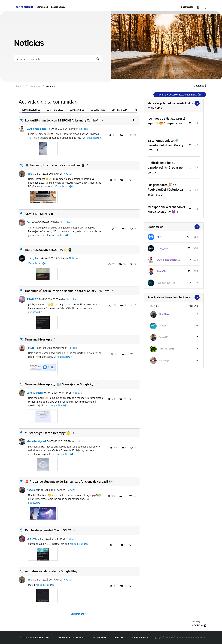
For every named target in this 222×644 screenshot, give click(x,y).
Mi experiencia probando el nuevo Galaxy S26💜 (166, 209)
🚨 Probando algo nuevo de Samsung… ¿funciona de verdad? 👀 (69, 482)
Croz (29, 222)
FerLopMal (33, 348)
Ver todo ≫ (174, 103)
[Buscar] (58, 59)
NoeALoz (32, 490)
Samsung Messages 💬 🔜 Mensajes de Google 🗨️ (60, 384)
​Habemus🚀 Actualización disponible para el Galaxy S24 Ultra (67, 291)
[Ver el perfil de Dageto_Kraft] (167, 349)
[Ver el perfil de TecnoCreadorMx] (166, 283)
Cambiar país (140, 637)
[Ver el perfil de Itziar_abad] (163, 248)
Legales (119, 638)
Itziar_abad (33, 258)
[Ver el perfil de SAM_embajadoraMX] (168, 260)
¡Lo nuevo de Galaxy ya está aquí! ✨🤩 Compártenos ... (167, 121)
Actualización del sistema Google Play (51, 571)
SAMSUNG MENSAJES (40, 214)
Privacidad (99, 638)
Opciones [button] (199, 86)
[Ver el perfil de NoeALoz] (164, 314)
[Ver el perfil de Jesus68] (161, 271)
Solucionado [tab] (98, 110)
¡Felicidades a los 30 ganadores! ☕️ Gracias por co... (166, 168)
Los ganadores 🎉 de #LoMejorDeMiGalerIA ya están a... (165, 190)
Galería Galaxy (58, 7)
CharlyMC (32, 539)
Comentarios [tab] (77, 110)
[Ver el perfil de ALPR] (160, 237)
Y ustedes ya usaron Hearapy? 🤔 (48, 433)
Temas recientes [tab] (31, 110)
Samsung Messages (38, 339)
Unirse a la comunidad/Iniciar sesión (180, 95)
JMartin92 (32, 299)
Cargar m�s (77, 614)
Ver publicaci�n (92, 138)
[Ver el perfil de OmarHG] (164, 337)
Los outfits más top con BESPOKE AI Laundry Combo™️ (62, 120)
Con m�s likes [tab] (55, 110)
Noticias (84, 129)
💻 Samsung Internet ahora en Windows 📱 (55, 165)
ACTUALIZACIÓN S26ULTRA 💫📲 (48, 250)
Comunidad (42, 7)
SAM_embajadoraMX (38, 129)
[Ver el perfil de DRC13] (163, 326)
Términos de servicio (72, 638)
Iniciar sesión (187, 7)
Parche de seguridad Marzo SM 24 (48, 530)
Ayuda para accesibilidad (36, 638)
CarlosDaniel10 (35, 393)
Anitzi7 (30, 174)
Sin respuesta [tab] (120, 110)
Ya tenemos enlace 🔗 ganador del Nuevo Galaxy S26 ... (165, 145)
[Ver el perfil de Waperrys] (164, 360)
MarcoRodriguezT (36, 441)
